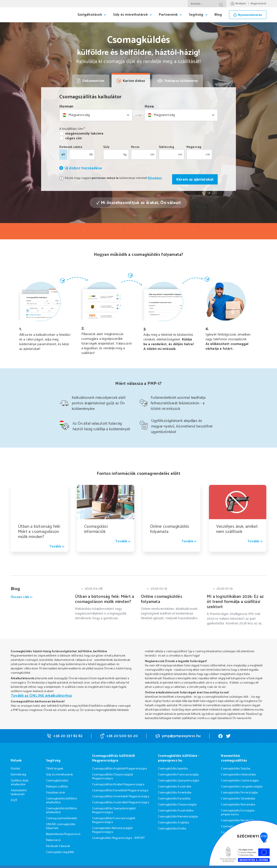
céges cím (74, 138)
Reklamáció (53, 840)
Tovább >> (57, 547)
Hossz (135, 147)
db (91, 155)
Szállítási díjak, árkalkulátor (20, 783)
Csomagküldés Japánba (173, 769)
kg (125, 155)
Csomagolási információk (96, 529)
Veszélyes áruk (56, 793)
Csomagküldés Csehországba (240, 781)
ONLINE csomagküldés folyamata (61, 826)
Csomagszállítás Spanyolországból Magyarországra (114, 810)
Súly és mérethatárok (60, 775)
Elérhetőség (18, 775)
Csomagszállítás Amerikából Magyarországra (121, 797)
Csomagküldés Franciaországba (178, 775)
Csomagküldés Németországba (178, 817)
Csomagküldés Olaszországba (177, 805)
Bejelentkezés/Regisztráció (63, 834)
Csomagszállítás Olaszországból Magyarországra (112, 777)
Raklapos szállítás (57, 787)
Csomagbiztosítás (57, 781)
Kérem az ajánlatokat (195, 180)
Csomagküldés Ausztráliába (176, 811)
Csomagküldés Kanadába (174, 799)
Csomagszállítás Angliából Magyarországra (119, 769)
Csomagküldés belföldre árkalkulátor (61, 801)
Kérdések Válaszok (58, 846)
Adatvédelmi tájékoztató (19, 792)
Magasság (194, 147)
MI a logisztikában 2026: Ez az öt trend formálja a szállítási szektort (235, 602)
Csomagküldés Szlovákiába (238, 799)
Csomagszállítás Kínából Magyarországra (118, 785)
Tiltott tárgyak (55, 769)
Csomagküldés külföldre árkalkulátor (61, 810)
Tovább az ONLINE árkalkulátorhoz (41, 696)
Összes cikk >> (22, 597)
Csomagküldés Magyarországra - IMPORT (118, 838)
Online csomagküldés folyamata (170, 529)
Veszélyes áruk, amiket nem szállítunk (237, 529)
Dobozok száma (71, 147)
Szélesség (167, 147)
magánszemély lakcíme (84, 134)
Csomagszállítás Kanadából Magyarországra (120, 791)
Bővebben (155, 178)
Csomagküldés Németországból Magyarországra (112, 830)
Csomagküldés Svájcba (236, 769)
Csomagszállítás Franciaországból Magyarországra (114, 820)
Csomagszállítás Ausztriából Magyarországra (121, 803)
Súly (106, 147)
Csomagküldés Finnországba (239, 793)
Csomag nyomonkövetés (62, 818)
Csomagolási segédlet (60, 852)
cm (152, 155)
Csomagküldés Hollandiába (238, 775)
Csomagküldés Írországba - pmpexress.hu (238, 813)
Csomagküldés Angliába (173, 823)
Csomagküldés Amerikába (175, 793)
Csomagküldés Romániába (238, 805)
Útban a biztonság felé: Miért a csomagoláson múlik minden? (39, 532)
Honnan (66, 106)
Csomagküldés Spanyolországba (179, 781)
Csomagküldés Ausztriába (175, 787)
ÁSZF (14, 800)
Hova (149, 106)
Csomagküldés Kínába (172, 829)
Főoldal (15, 769)
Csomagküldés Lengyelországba (242, 787)
